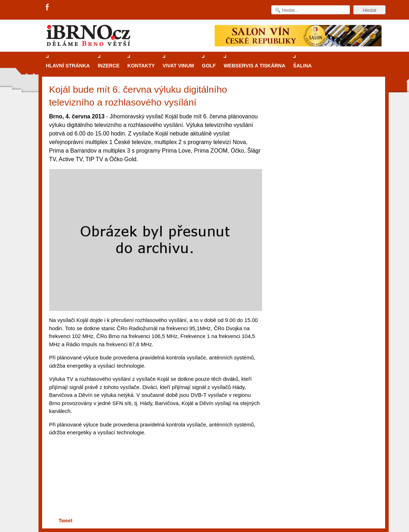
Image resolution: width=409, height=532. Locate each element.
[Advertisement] (155, 488)
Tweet (65, 521)
